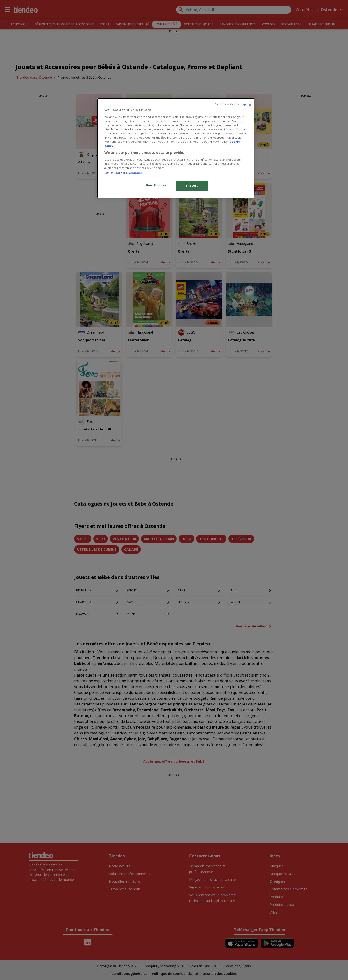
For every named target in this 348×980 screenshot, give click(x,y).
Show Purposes (157, 185)
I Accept (192, 186)
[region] (176, 148)
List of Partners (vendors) (123, 173)
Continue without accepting (233, 104)
